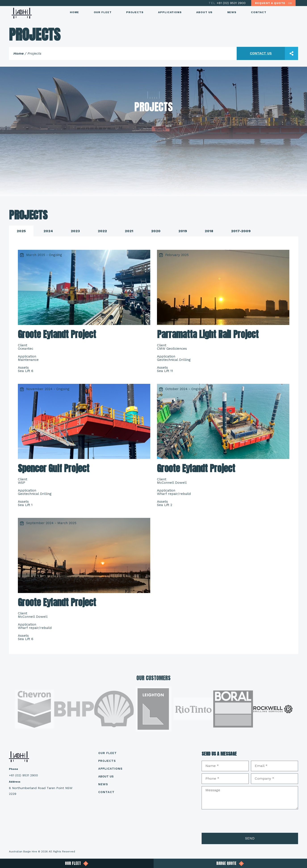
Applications (170, 12)
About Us (204, 12)
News (232, 12)
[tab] (21, 231)
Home (75, 12)
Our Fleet (103, 12)
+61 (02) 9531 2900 (228, 3)
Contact (259, 12)
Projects (135, 12)
